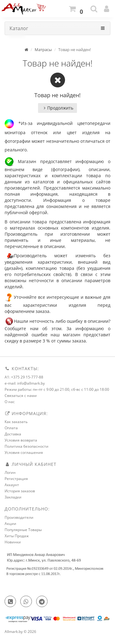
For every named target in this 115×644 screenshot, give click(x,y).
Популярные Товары (23, 530)
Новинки (13, 542)
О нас (10, 402)
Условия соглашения (24, 452)
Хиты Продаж (17, 536)
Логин (10, 472)
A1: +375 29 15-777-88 (24, 377)
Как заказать (16, 422)
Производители (19, 517)
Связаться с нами (21, 396)
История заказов (20, 491)
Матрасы (43, 50)
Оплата (11, 428)
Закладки (13, 497)
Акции (10, 524)
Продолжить (57, 108)
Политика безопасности (27, 446)
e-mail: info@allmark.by (25, 383)
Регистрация (16, 479)
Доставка (13, 434)
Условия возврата (21, 440)
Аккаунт (12, 485)
